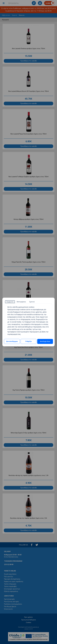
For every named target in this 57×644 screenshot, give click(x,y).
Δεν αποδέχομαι (12, 341)
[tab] (10, 302)
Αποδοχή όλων (45, 341)
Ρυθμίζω (29, 341)
